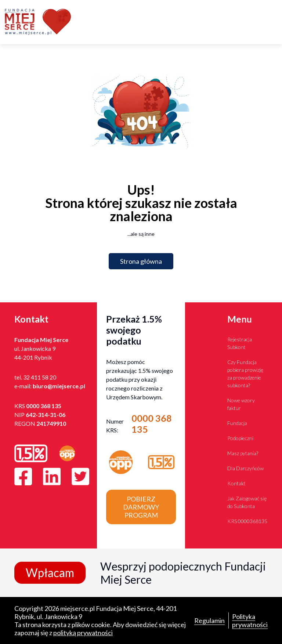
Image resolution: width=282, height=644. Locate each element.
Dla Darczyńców (245, 468)
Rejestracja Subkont (240, 343)
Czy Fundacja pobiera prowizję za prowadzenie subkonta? (245, 374)
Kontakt (236, 483)
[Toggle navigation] (273, 22)
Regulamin (209, 620)
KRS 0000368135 (247, 521)
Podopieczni (240, 438)
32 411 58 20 (40, 377)
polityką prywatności (83, 633)
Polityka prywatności (250, 620)
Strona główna (141, 261)
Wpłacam (50, 573)
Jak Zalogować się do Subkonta (247, 502)
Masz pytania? (243, 453)
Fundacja (237, 423)
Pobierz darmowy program (141, 507)
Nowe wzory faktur (241, 404)
